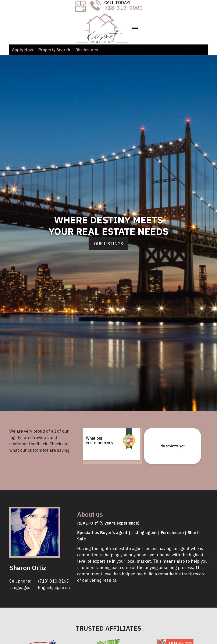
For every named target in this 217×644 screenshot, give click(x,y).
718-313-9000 (124, 8)
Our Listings (108, 244)
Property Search (54, 50)
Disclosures (87, 50)
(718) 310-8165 (53, 581)
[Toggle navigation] (135, 29)
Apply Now (22, 50)
